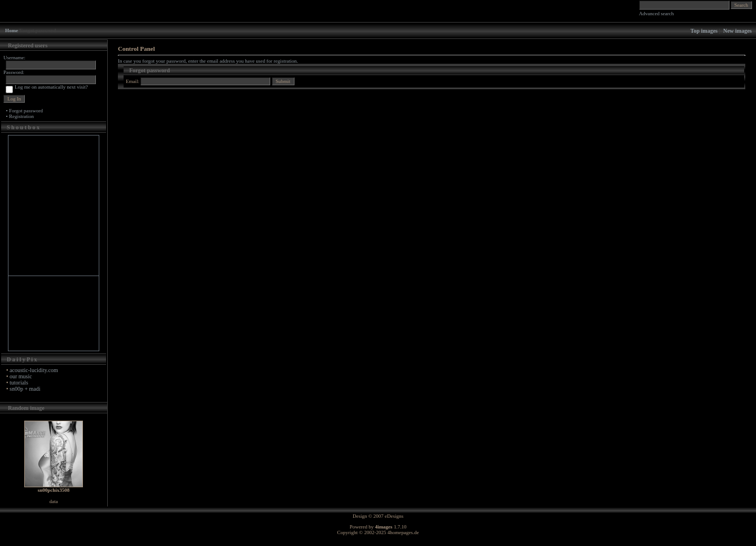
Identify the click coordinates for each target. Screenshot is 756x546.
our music (21, 376)
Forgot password (26, 111)
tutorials (19, 383)
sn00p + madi (25, 389)
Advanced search (657, 14)
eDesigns (394, 516)
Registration (21, 116)
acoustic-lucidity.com (34, 370)
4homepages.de (403, 532)
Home (12, 30)
